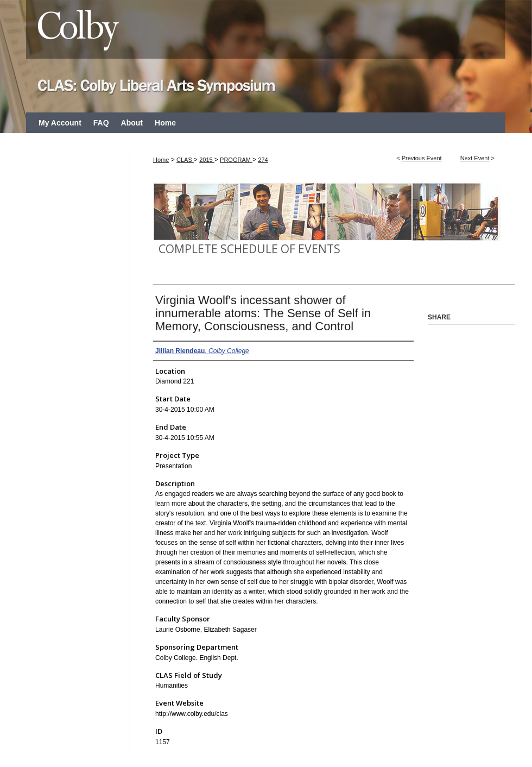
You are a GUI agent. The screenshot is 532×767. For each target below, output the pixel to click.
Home (161, 160)
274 (263, 160)
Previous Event (422, 158)
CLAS (185, 160)
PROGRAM (236, 160)
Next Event (475, 158)
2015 (207, 160)
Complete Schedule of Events (249, 249)
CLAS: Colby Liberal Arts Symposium (266, 56)
